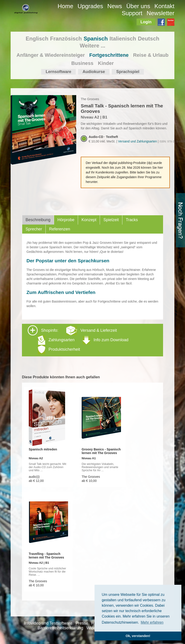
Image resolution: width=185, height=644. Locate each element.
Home (65, 6)
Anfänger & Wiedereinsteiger (51, 55)
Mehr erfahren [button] (152, 622)
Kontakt (164, 6)
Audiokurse (94, 72)
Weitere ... (93, 46)
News (115, 6)
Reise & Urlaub (151, 55)
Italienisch (123, 39)
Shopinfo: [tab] (78, 340)
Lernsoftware (58, 72)
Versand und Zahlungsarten (138, 141)
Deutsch (149, 39)
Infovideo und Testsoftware (48, 623)
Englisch (37, 39)
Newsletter (160, 13)
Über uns (138, 6)
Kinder (106, 63)
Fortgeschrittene (109, 55)
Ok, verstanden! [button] (138, 636)
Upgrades (90, 6)
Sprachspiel (128, 72)
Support (132, 13)
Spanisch (96, 39)
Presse (82, 623)
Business (82, 63)
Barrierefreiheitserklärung (60, 628)
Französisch (66, 39)
